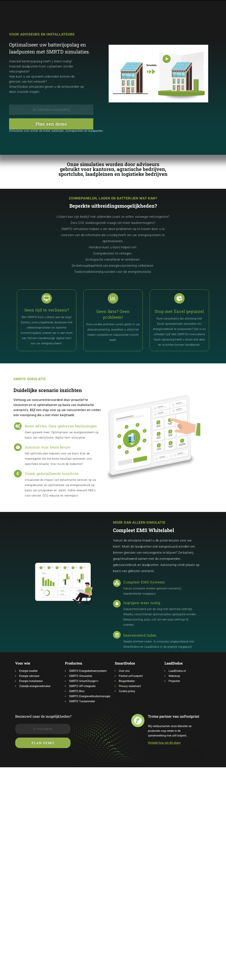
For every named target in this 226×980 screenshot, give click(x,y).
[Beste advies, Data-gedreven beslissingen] (18, 426)
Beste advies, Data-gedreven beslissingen (61, 426)
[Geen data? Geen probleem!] (113, 298)
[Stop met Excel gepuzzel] (179, 298)
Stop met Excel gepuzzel (179, 311)
